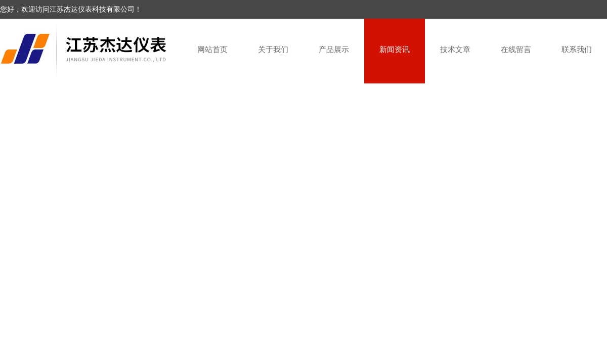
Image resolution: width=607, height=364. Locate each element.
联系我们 (577, 49)
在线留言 (516, 49)
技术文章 (455, 49)
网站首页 (212, 49)
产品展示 (334, 49)
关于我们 (273, 49)
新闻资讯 (395, 49)
